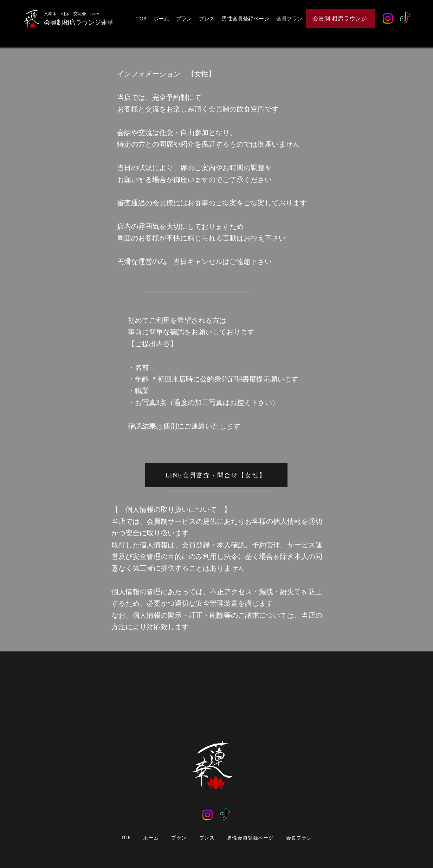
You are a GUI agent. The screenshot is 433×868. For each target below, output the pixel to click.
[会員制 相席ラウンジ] (341, 18)
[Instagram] (388, 18)
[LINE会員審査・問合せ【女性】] (216, 475)
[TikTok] (405, 18)
